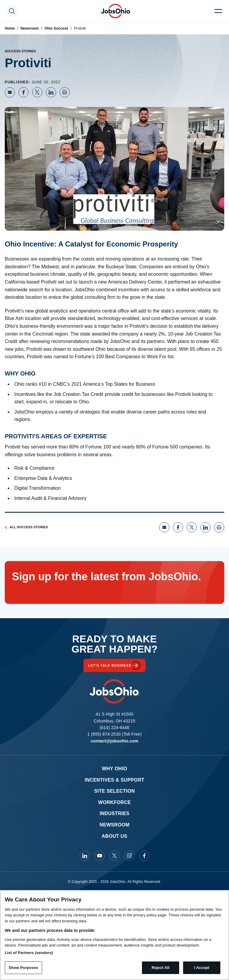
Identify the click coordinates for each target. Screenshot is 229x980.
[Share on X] (37, 92)
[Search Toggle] (12, 11)
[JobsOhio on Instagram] (129, 856)
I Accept (202, 968)
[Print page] (65, 92)
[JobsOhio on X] (114, 856)
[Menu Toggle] (218, 11)
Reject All (160, 968)
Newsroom (30, 28)
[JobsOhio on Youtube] (100, 856)
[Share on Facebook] (24, 92)
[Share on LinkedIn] (51, 92)
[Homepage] (116, 11)
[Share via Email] (10, 92)
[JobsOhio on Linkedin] (85, 856)
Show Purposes (23, 968)
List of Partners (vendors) (29, 953)
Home (10, 28)
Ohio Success (56, 28)
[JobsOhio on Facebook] (144, 856)
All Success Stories (26, 527)
